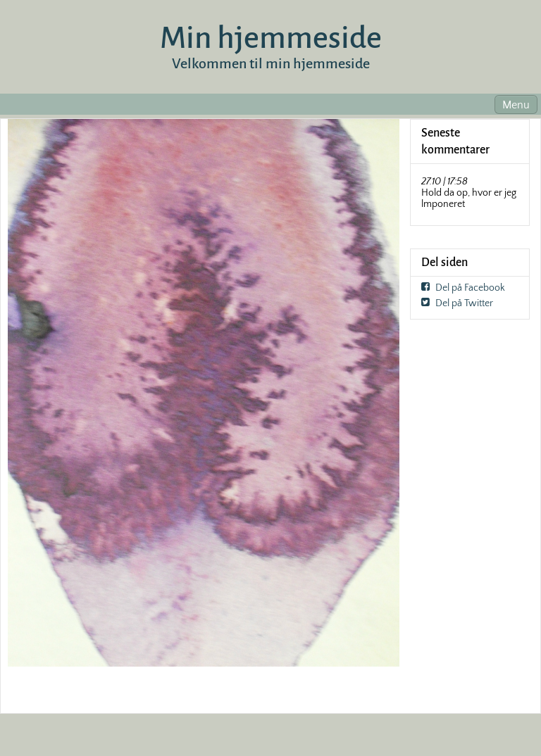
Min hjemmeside (271, 38)
